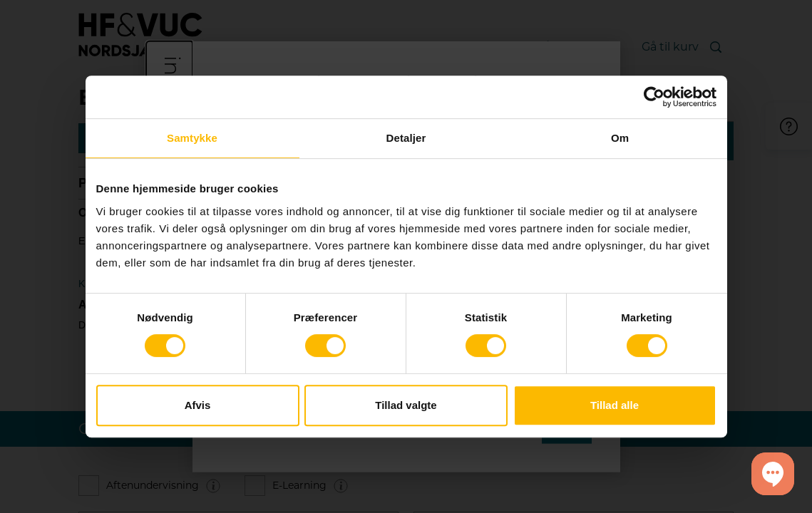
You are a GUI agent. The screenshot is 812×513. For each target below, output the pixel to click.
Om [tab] (620, 138)
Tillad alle (615, 405)
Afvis (198, 405)
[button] (773, 474)
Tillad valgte (406, 405)
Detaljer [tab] (406, 138)
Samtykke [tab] (192, 138)
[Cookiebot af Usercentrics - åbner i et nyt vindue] (654, 97)
